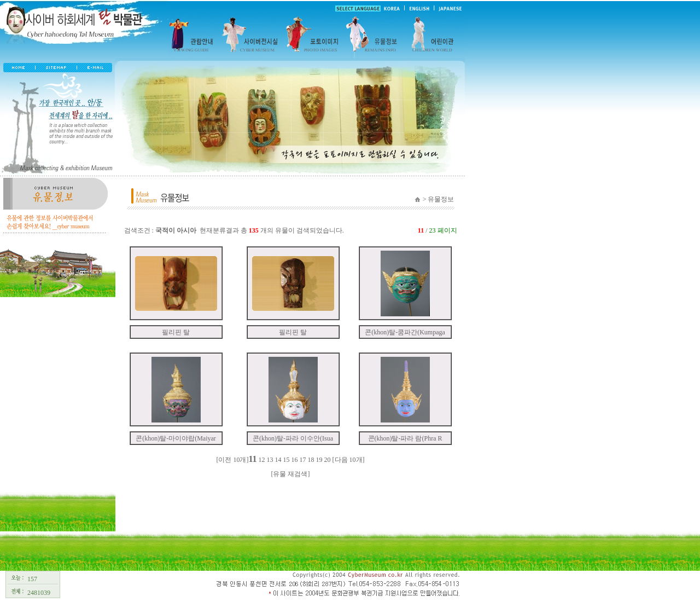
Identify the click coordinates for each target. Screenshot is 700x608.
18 (311, 460)
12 (262, 460)
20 (328, 460)
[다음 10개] (349, 460)
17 (303, 460)
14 (278, 460)
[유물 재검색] (291, 474)
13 (270, 460)
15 (287, 460)
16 (295, 460)
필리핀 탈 (176, 332)
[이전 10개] (232, 460)
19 (319, 460)
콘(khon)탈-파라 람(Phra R (405, 438)
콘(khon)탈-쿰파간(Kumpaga (405, 332)
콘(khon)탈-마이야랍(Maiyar (176, 438)
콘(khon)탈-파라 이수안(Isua (293, 438)
